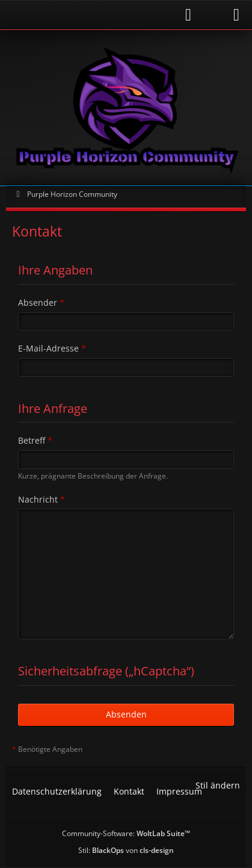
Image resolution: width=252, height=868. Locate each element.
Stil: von (126, 850)
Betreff (32, 440)
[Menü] (236, 15)
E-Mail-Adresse (48, 348)
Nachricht (38, 499)
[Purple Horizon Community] (126, 108)
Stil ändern (218, 785)
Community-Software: (126, 833)
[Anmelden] (105, 15)
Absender (38, 302)
